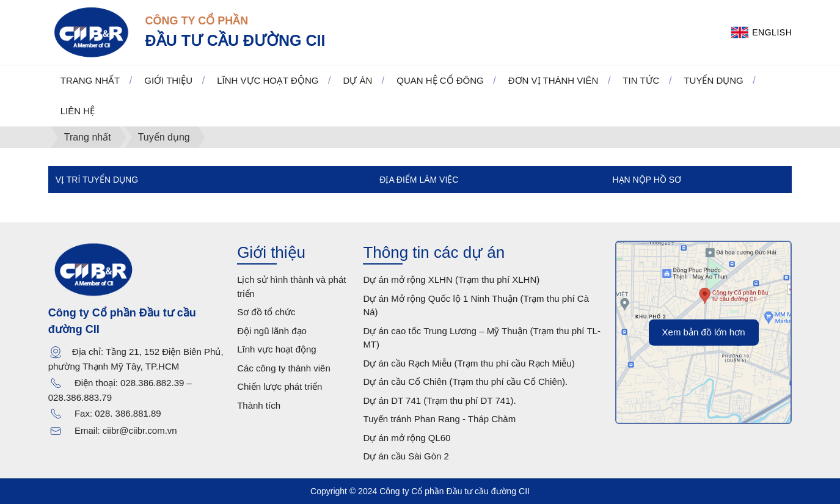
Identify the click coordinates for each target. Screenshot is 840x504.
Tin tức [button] (641, 80)
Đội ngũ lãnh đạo (272, 331)
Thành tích (259, 405)
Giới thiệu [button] (168, 80)
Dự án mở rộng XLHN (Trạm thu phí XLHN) (451, 279)
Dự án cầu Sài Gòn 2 (406, 456)
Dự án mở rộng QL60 (407, 438)
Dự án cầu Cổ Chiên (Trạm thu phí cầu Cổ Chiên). (465, 382)
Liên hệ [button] (78, 111)
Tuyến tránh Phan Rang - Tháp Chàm (439, 419)
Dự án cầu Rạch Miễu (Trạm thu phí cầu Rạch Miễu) (469, 363)
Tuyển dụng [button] (713, 80)
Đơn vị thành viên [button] (553, 80)
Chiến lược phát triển (279, 386)
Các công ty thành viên (284, 368)
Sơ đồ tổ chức (266, 312)
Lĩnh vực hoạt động (277, 349)
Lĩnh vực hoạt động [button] (268, 80)
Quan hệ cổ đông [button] (440, 80)
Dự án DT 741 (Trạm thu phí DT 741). (439, 400)
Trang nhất (90, 80)
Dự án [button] (357, 80)
